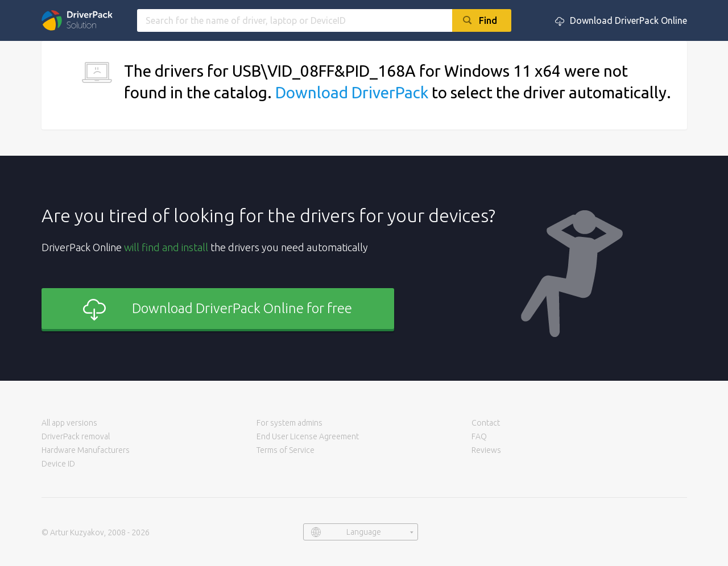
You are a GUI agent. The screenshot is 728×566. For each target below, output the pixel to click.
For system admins (289, 423)
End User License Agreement (308, 436)
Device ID (58, 464)
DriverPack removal (76, 436)
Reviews (486, 450)
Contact (486, 423)
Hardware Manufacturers (86, 450)
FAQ (479, 436)
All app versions (69, 423)
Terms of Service (286, 450)
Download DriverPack (352, 92)
